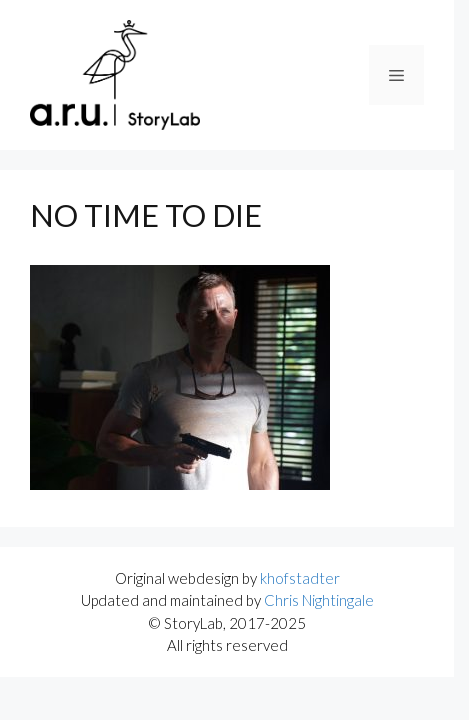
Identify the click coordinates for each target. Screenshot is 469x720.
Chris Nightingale (319, 600)
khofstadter (300, 578)
